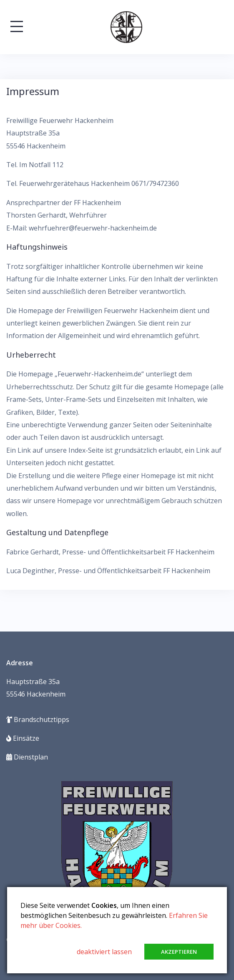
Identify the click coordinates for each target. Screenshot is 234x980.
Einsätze (23, 738)
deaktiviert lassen (104, 952)
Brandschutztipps (38, 719)
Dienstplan (27, 757)
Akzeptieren (179, 952)
